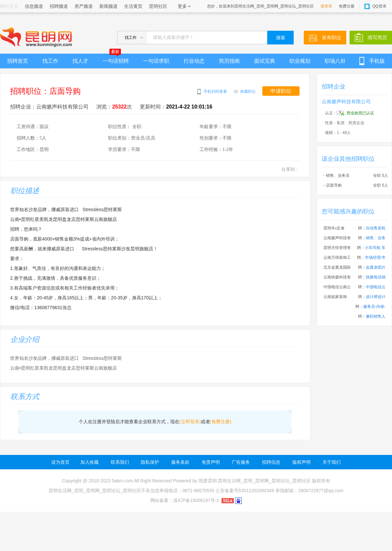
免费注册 (347, 6)
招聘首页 (18, 61)
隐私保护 (150, 462)
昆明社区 (158, 6)
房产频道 (84, 6)
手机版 (377, 61)
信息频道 (34, 6)
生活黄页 (133, 6)
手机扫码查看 (215, 92)
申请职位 (281, 91)
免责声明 (211, 462)
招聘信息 (271, 462)
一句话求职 (156, 61)
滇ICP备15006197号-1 (196, 500)
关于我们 (332, 462)
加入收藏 (90, 462)
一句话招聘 (116, 59)
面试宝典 (265, 61)
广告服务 (241, 462)
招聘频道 (59, 6)
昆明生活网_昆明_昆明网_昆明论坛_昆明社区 (264, 481)
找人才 (80, 61)
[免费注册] (221, 422)
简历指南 (229, 61)
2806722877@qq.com (321, 491)
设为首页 (60, 462)
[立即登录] (190, 422)
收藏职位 (248, 92)
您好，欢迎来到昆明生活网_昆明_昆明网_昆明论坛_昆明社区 (261, 6)
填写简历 (377, 37)
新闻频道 (108, 6)
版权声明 (302, 462)
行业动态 (194, 61)
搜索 (281, 38)
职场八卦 (335, 61)
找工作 (50, 61)
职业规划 (300, 61)
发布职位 (332, 37)
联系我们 (120, 462)
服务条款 (180, 462)
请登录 (326, 6)
